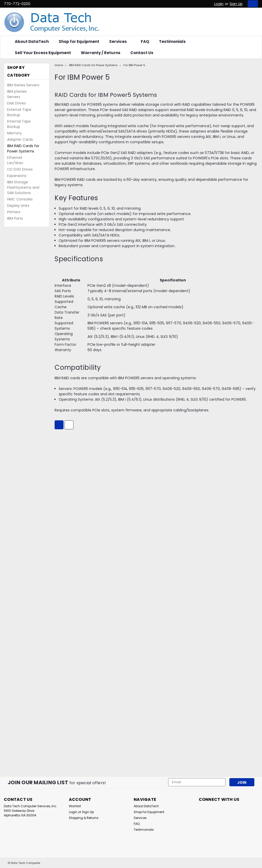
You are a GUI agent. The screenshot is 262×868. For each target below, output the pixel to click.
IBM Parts (15, 218)
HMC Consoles (20, 199)
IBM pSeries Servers (17, 94)
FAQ (145, 41)
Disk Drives (16, 103)
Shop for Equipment (79, 41)
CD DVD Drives (20, 169)
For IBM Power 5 (134, 65)
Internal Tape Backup (19, 124)
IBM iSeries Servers (23, 85)
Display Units (18, 206)
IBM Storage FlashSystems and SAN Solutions (23, 187)
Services (120, 41)
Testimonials (172, 41)
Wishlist (75, 806)
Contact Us (142, 53)
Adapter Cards (20, 139)
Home (59, 65)
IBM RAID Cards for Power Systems (23, 148)
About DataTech (32, 41)
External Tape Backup (19, 112)
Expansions (17, 176)
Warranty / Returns (101, 53)
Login (219, 4)
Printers (14, 212)
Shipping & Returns (84, 818)
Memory (15, 133)
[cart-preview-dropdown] (252, 4)
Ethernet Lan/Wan (15, 160)
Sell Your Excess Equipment (43, 53)
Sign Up (236, 4)
